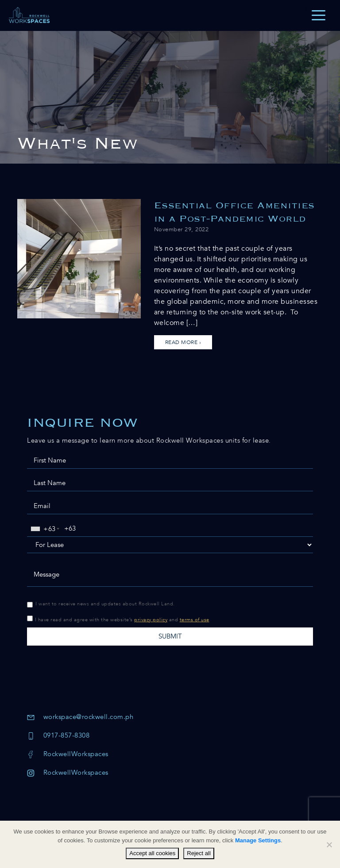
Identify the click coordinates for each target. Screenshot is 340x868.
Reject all (199, 853)
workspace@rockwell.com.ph (80, 717)
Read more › (183, 342)
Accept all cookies (152, 853)
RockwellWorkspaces (68, 754)
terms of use (195, 620)
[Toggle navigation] (319, 15)
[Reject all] (329, 845)
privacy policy (151, 620)
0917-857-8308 (58, 735)
